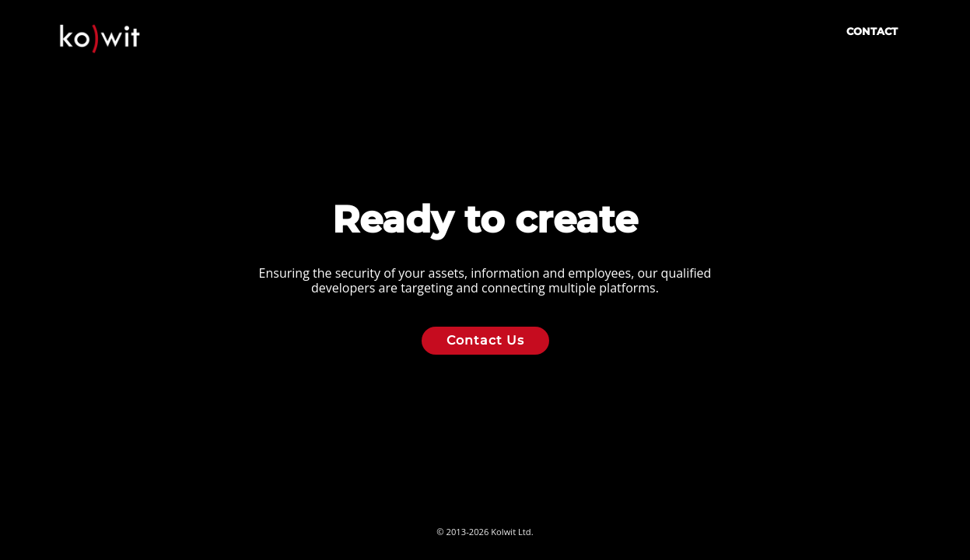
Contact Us (485, 340)
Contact (872, 31)
